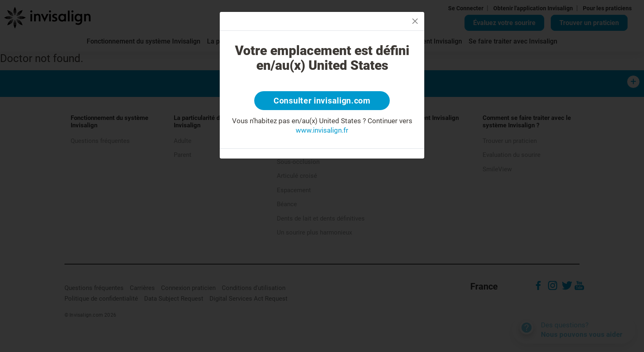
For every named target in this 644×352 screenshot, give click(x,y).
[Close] (415, 21)
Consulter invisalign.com (322, 101)
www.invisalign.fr (322, 130)
